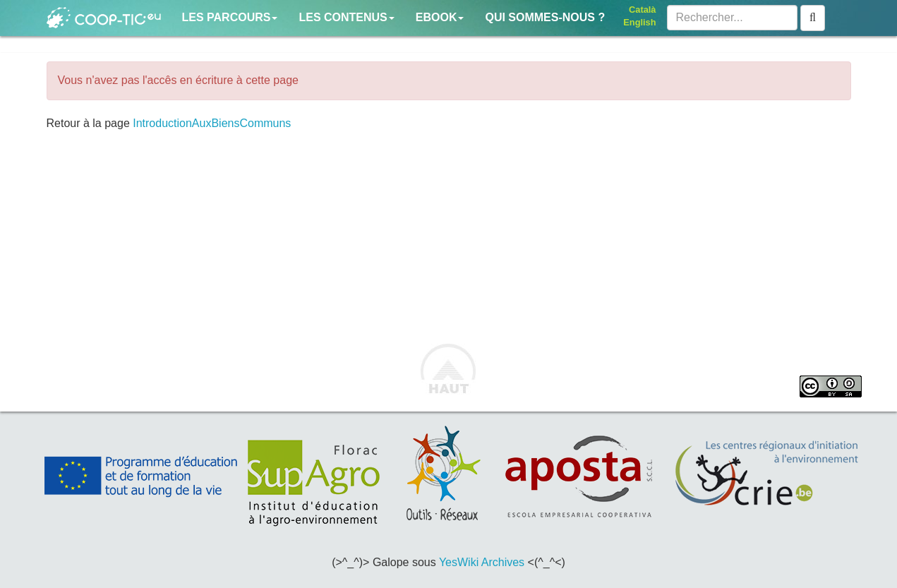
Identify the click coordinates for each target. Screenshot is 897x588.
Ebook (440, 17)
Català (642, 10)
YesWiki (459, 562)
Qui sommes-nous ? (545, 17)
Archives (503, 562)
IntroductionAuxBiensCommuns (212, 123)
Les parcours (230, 17)
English (639, 22)
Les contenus (346, 17)
